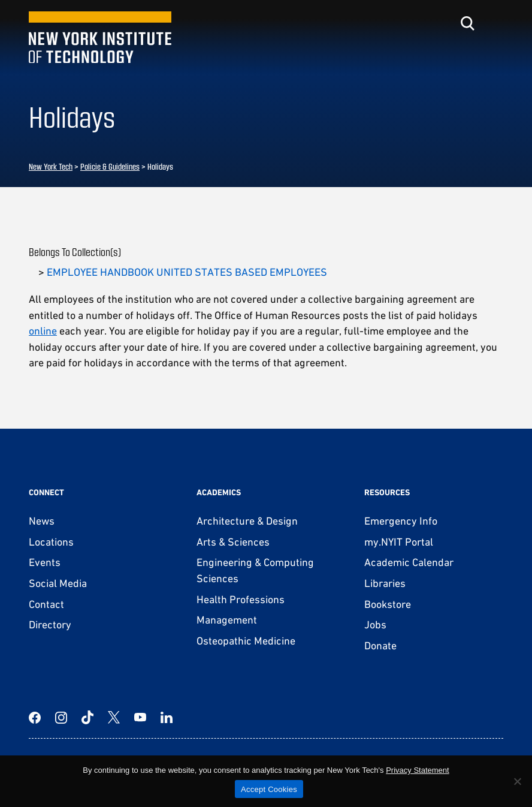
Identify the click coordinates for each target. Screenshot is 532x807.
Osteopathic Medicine (246, 641)
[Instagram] (61, 718)
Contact (46, 604)
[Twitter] (114, 718)
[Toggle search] (467, 23)
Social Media (58, 583)
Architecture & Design (247, 521)
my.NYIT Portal (399, 542)
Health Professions (241, 599)
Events (45, 562)
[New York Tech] (100, 37)
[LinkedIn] (167, 718)
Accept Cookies (269, 789)
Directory (50, 624)
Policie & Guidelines (110, 166)
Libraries (385, 583)
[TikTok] (87, 718)
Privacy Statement (418, 770)
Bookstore (388, 604)
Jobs (375, 624)
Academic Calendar (409, 562)
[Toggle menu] (496, 23)
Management (227, 620)
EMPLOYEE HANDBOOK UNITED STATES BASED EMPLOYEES (187, 272)
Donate (380, 645)
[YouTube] (140, 718)
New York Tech (51, 166)
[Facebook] (35, 718)
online (43, 331)
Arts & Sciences (233, 542)
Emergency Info (401, 521)
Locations (51, 542)
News (42, 521)
